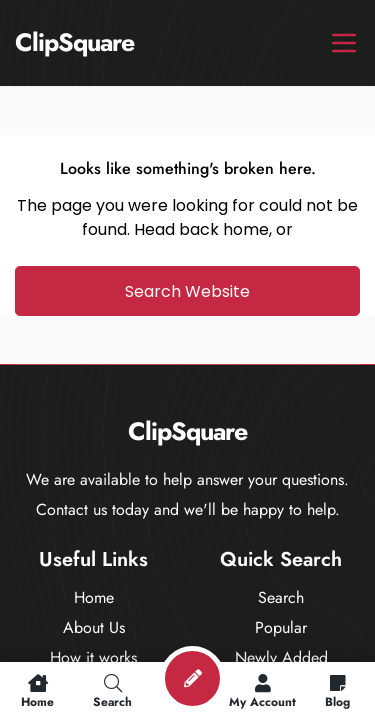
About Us (94, 627)
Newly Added (281, 657)
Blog (337, 691)
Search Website (187, 291)
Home (94, 597)
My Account (262, 691)
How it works (93, 657)
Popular (281, 627)
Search (281, 597)
